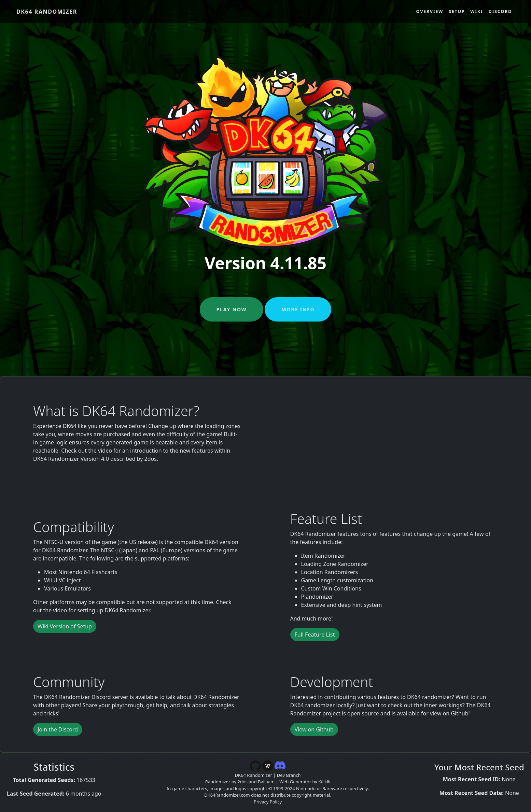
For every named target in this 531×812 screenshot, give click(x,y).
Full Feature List (315, 635)
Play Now (232, 309)
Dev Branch (289, 775)
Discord (500, 11)
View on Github (314, 729)
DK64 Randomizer (47, 12)
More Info (298, 309)
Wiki (477, 11)
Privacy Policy (268, 802)
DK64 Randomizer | (256, 775)
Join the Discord (58, 729)
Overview (430, 11)
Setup (457, 11)
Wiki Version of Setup (65, 626)
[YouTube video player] (394, 438)
